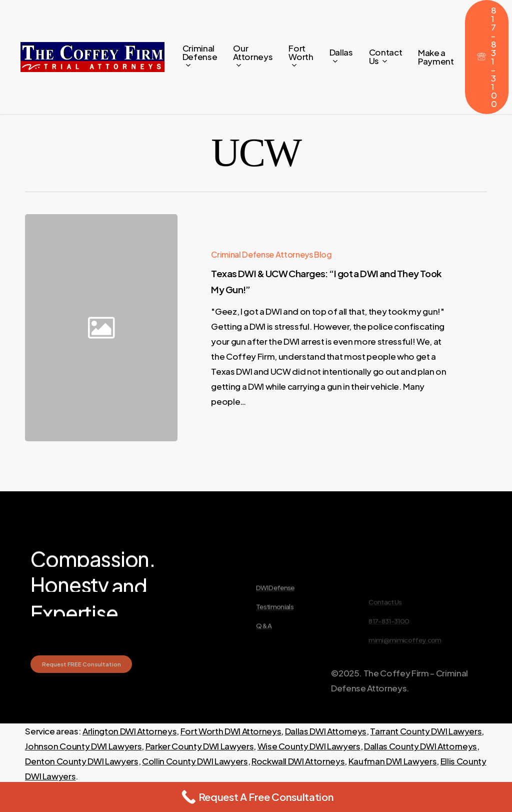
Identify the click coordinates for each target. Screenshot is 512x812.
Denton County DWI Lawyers (82, 761)
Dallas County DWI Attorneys (420, 746)
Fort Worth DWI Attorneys (231, 731)
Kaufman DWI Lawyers (393, 761)
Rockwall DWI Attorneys (298, 761)
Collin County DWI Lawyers (195, 761)
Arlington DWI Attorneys (129, 731)
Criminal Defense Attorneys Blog (271, 254)
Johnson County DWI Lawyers (83, 746)
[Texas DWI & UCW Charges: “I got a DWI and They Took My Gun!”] (333, 328)
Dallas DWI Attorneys (326, 731)
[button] (81, 683)
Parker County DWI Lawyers (200, 746)
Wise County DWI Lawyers (309, 746)
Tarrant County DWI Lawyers (426, 731)
